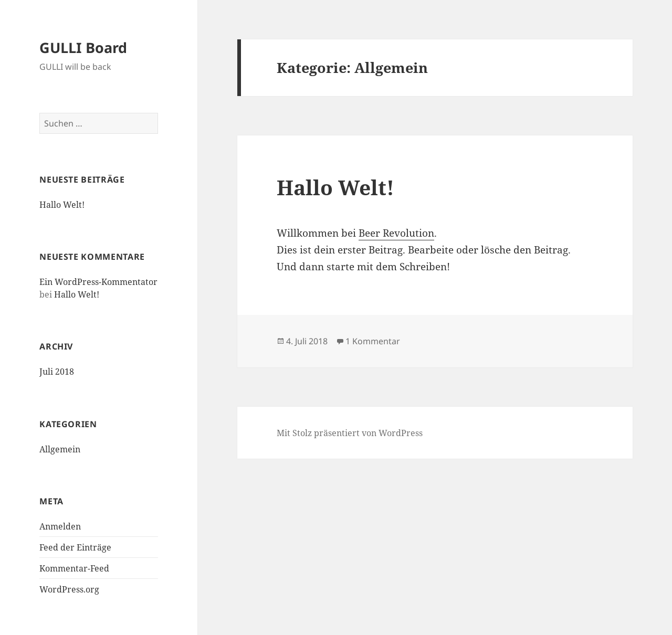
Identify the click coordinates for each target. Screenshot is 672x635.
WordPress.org (69, 589)
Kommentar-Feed (74, 568)
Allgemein (60, 449)
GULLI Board (83, 47)
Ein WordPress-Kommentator (98, 282)
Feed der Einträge (75, 547)
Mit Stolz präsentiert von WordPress (350, 433)
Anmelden (60, 526)
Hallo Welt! (62, 205)
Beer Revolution (396, 233)
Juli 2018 (57, 372)
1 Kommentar (373, 341)
